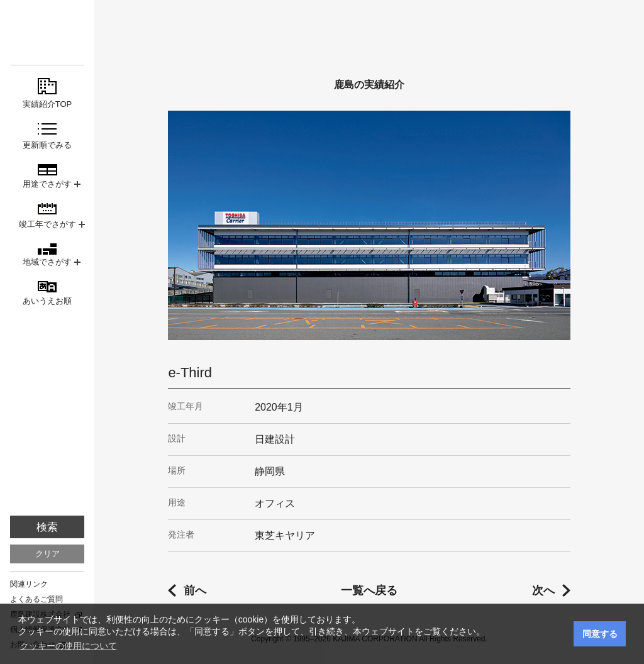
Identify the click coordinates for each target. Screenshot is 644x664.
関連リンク (29, 584)
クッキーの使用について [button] (69, 646)
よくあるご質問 (36, 599)
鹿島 (47, 32)
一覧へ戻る (369, 590)
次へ (543, 590)
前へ (195, 590)
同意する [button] (600, 634)
